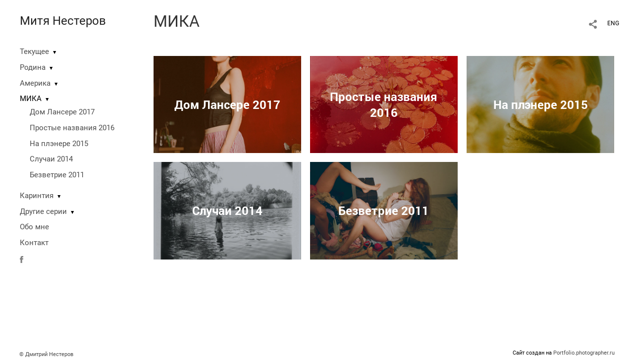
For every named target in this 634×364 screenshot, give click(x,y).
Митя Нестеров (63, 21)
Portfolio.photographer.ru (584, 353)
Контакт (34, 243)
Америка (35, 83)
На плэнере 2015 (59, 144)
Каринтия (37, 196)
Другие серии (43, 211)
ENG (613, 23)
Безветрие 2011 (57, 175)
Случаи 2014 (51, 159)
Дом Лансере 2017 (62, 112)
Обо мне (34, 227)
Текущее (34, 52)
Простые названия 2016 (72, 128)
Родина (33, 67)
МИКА (31, 99)
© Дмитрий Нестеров (47, 354)
